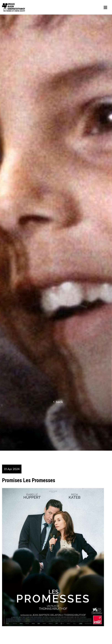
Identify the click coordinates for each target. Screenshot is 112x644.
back (58, 402)
